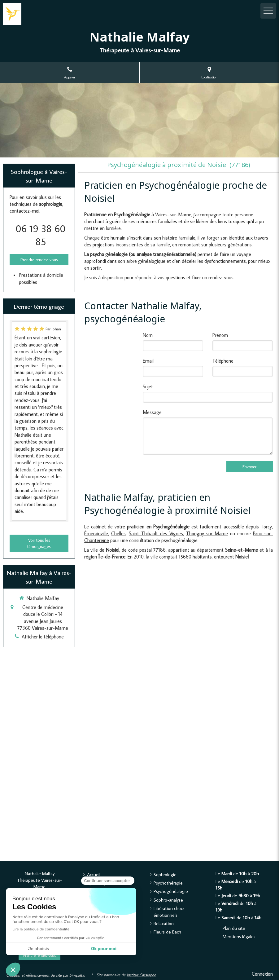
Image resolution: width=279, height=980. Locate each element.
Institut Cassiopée (141, 975)
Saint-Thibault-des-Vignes (156, 533)
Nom (148, 335)
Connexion (262, 974)
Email (148, 361)
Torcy (266, 527)
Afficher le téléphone (43, 637)
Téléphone (223, 361)
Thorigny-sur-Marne (207, 533)
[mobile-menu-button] (268, 11)
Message (152, 412)
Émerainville (96, 533)
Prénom (220, 335)
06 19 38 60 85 (41, 235)
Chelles (118, 533)
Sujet (148, 386)
